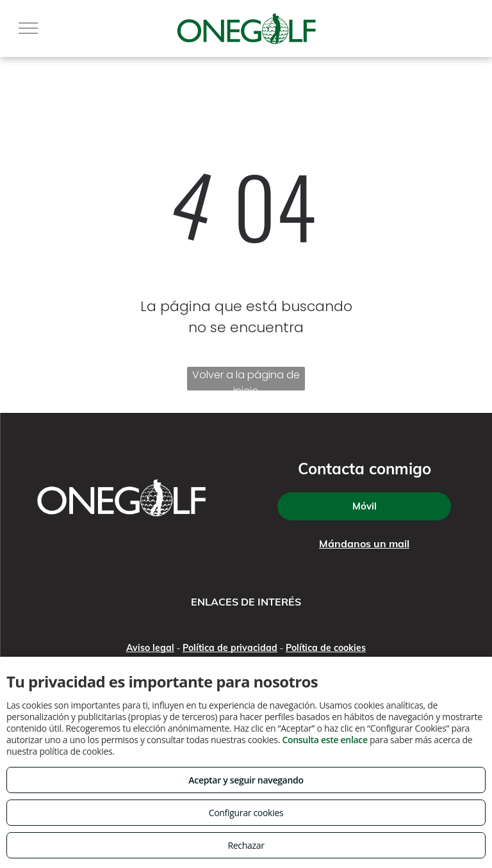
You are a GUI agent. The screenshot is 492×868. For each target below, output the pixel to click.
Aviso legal (150, 648)
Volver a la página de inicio (246, 379)
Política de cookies (326, 648)
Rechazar (246, 845)
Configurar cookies (246, 813)
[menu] (28, 28)
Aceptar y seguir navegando (246, 780)
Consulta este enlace (324, 740)
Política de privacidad (230, 648)
